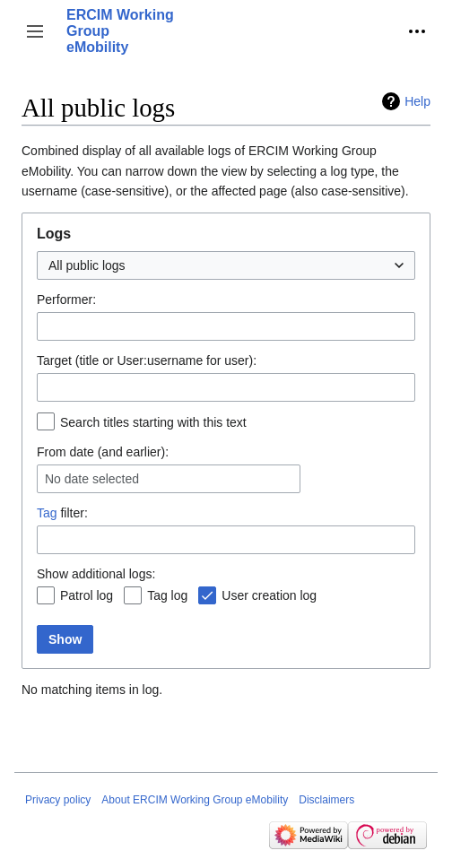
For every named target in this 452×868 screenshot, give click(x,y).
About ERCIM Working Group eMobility (195, 800)
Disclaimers (326, 800)
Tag (47, 513)
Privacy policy (58, 800)
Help (417, 101)
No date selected (92, 479)
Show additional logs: (96, 574)
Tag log (167, 595)
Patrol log (87, 595)
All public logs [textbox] (87, 265)
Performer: (66, 299)
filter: (62, 513)
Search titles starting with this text (153, 422)
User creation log (269, 595)
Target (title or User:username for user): (147, 360)
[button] (35, 31)
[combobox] (226, 265)
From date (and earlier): (103, 452)
